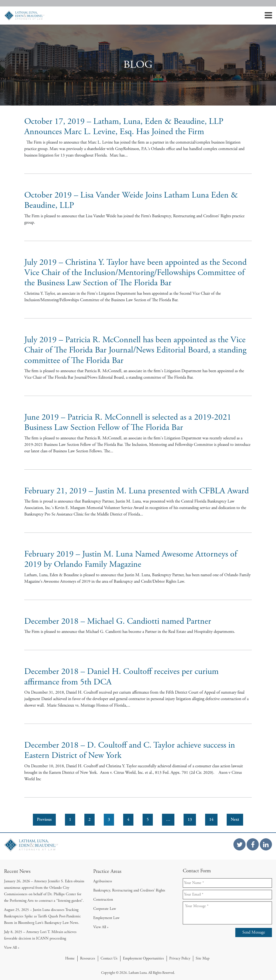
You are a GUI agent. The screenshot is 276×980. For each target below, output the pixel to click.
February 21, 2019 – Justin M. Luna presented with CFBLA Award (137, 491)
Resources (88, 958)
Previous (44, 820)
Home (70, 958)
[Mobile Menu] (268, 17)
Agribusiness (103, 881)
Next (235, 820)
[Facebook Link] (253, 844)
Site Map (203, 958)
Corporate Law (105, 909)
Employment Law (106, 918)
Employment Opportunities (143, 958)
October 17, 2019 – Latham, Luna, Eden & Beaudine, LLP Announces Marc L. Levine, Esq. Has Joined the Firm (124, 127)
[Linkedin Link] (266, 844)
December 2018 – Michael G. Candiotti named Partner (118, 621)
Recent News (17, 871)
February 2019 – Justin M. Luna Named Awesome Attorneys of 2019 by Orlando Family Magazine (131, 559)
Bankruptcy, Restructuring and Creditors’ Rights (129, 890)
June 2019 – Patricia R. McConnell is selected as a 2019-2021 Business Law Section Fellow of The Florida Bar (128, 422)
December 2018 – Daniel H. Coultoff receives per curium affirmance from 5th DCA (121, 677)
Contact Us (109, 958)
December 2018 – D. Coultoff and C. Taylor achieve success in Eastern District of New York (130, 750)
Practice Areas (107, 871)
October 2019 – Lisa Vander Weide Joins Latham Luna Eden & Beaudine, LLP (131, 200)
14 (211, 820)
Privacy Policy (180, 958)
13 (190, 820)
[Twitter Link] (239, 844)
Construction (103, 900)
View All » (12, 948)
